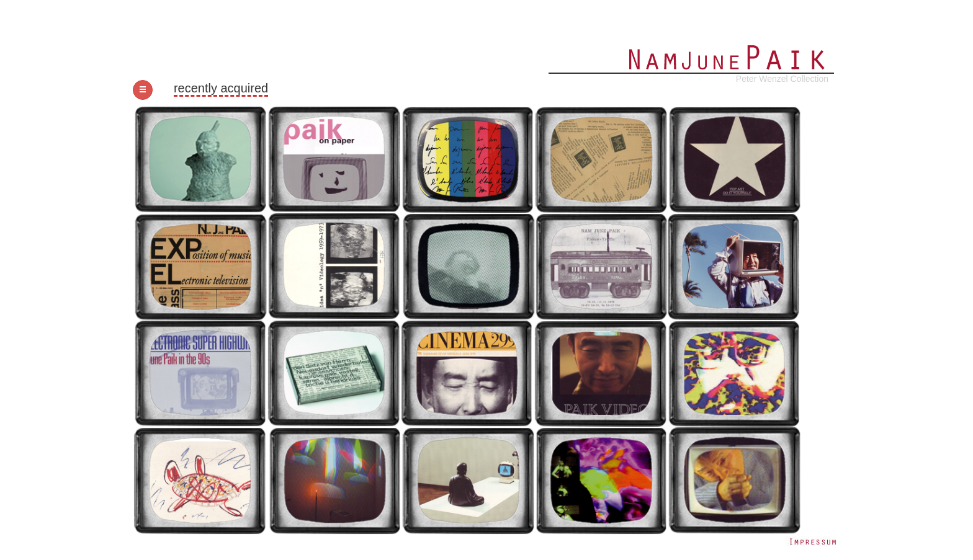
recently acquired (221, 88)
